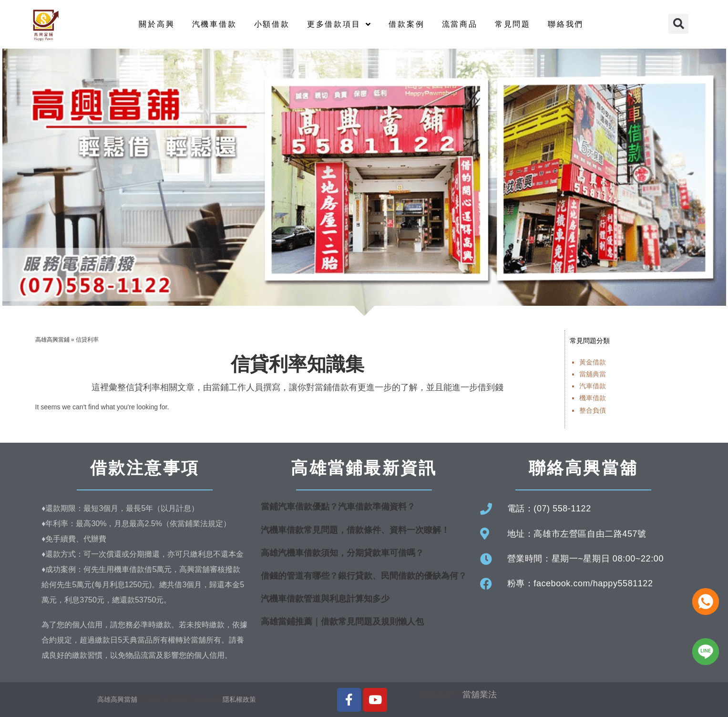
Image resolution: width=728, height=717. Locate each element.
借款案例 (406, 24)
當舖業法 (480, 695)
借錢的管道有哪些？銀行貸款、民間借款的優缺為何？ (364, 576)
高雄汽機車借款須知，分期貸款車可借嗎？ (342, 553)
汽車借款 (593, 386)
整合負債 (593, 410)
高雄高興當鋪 (52, 340)
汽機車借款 (215, 24)
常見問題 (513, 24)
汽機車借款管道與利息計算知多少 (325, 599)
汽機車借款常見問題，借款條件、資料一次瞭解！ (355, 530)
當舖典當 (593, 374)
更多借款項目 (339, 24)
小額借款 (272, 24)
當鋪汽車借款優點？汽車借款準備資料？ (338, 507)
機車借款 (593, 398)
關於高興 (157, 24)
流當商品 (460, 24)
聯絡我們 (566, 24)
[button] (678, 24)
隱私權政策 (239, 699)
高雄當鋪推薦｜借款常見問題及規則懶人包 (342, 622)
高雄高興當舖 (118, 699)
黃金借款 (593, 362)
